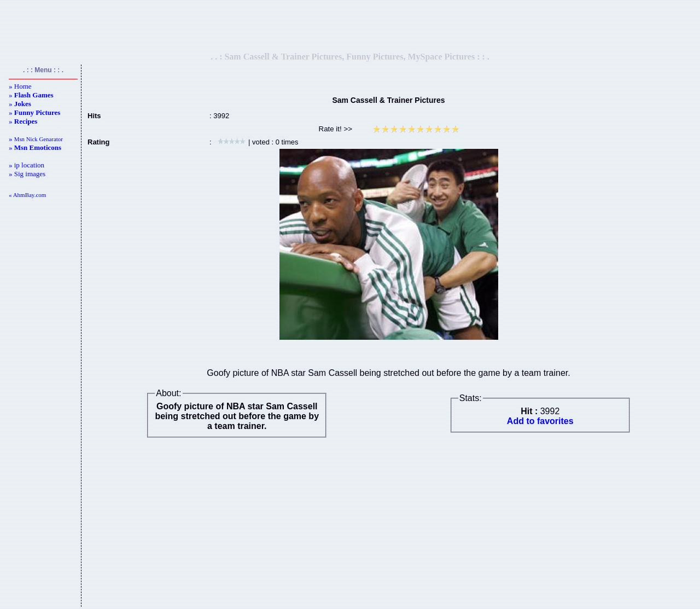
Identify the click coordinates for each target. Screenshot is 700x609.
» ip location (27, 165)
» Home (20, 86)
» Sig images (27, 174)
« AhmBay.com (27, 195)
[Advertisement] (350, 26)
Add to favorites (540, 421)
